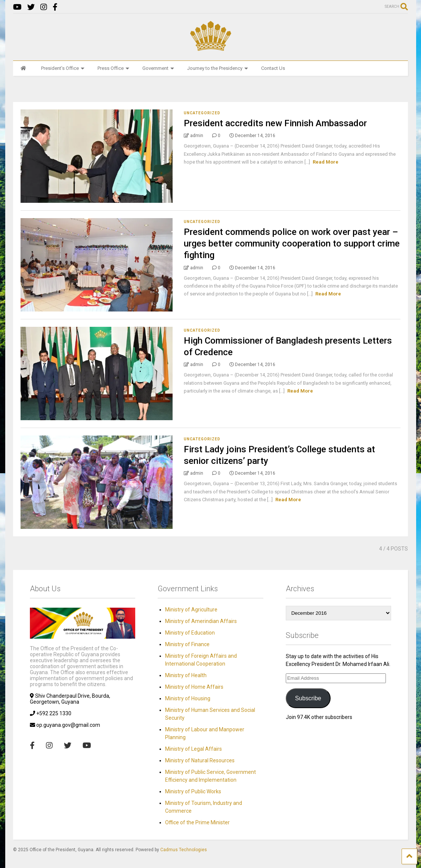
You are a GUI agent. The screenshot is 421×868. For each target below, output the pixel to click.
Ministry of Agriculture (191, 610)
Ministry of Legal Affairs (194, 749)
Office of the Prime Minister (197, 822)
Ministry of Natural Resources (200, 760)
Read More (326, 162)
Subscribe (308, 698)
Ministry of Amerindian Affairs (201, 621)
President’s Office (63, 68)
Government (158, 68)
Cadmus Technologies (184, 850)
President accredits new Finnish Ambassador (275, 123)
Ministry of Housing (188, 698)
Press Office (113, 68)
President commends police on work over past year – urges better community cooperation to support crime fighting (292, 244)
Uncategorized (202, 113)
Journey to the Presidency (218, 68)
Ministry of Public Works (193, 791)
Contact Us (273, 68)
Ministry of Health (186, 675)
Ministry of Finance (187, 644)
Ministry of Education (190, 633)
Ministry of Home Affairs (194, 687)
